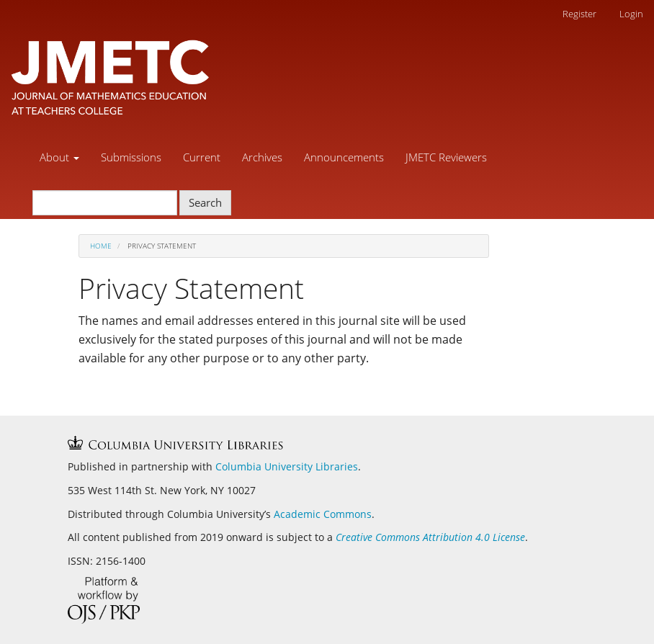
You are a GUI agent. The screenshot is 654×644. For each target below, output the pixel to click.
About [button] (59, 157)
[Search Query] (105, 203)
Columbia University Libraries (287, 466)
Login (631, 14)
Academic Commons (323, 514)
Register (579, 14)
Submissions (131, 157)
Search (205, 202)
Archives (262, 157)
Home (101, 246)
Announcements (344, 157)
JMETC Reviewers (446, 157)
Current (202, 157)
